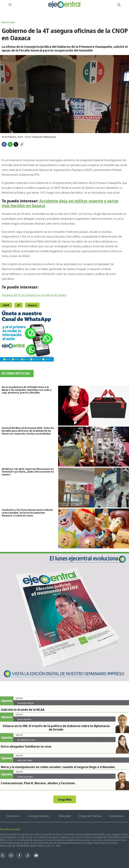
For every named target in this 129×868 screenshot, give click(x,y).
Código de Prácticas (90, 816)
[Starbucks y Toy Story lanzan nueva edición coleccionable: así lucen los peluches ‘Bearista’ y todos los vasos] (94, 528)
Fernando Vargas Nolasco (26, 704)
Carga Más (65, 800)
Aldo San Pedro (25, 760)
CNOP (6, 305)
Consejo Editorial (39, 816)
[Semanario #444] (64, 617)
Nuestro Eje (8, 22)
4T (19, 305)
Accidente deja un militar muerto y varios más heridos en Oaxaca (60, 203)
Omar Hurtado (24, 719)
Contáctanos (116, 816)
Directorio (13, 816)
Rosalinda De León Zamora (26, 741)
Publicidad (64, 816)
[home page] (64, 5)
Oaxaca (32, 305)
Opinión (19, 698)
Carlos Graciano (25, 777)
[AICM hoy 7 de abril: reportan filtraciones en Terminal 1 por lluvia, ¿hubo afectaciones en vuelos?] (94, 488)
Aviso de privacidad (10, 829)
